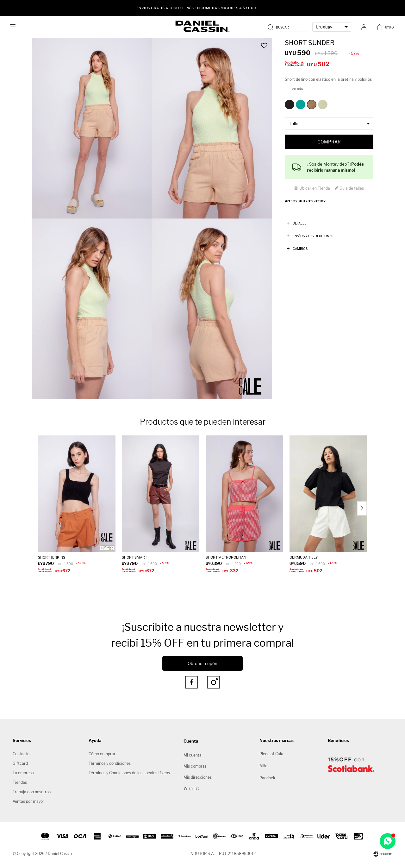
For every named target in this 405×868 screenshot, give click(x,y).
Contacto (21, 754)
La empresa (23, 773)
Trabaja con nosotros (32, 792)
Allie (263, 766)
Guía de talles (352, 188)
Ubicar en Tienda (315, 188)
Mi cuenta (193, 755)
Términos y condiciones (110, 763)
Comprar (329, 142)
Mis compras (195, 766)
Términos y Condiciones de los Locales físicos (129, 773)
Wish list (191, 788)
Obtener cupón (202, 663)
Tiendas (20, 782)
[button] (288, 27)
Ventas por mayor (28, 801)
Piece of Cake (272, 754)
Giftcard (20, 763)
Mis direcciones (198, 777)
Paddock (267, 778)
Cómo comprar (102, 754)
